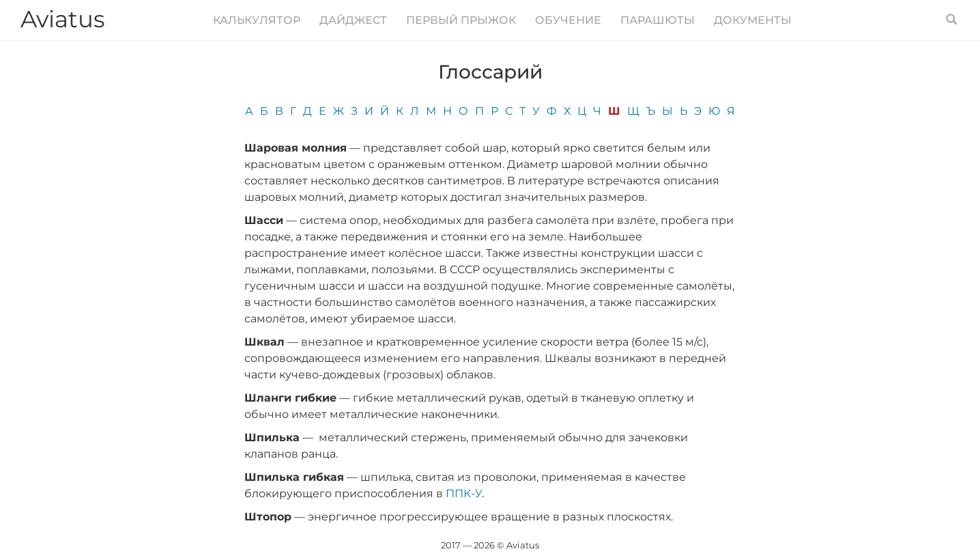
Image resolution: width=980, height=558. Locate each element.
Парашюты (658, 20)
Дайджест (353, 20)
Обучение (568, 20)
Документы (753, 20)
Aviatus (63, 19)
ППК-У (464, 493)
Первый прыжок (461, 20)
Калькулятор (257, 20)
